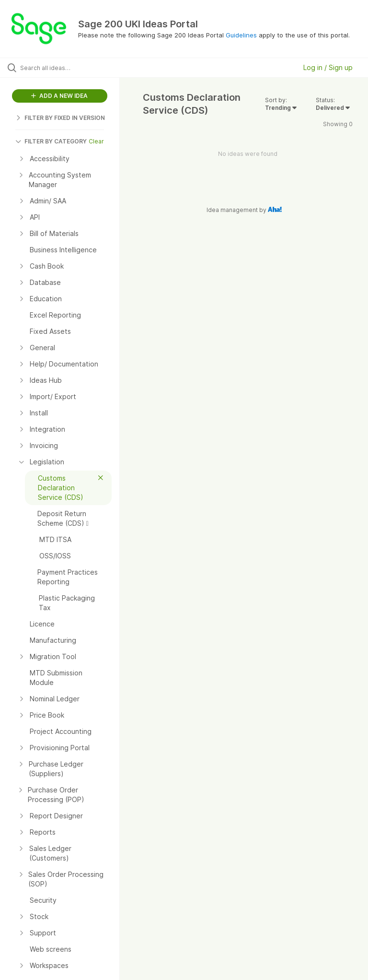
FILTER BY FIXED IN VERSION (60, 118)
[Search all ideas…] (65, 68)
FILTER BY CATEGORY (51, 141)
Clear (96, 141)
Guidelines (241, 35)
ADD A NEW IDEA (59, 96)
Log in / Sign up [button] (328, 67)
